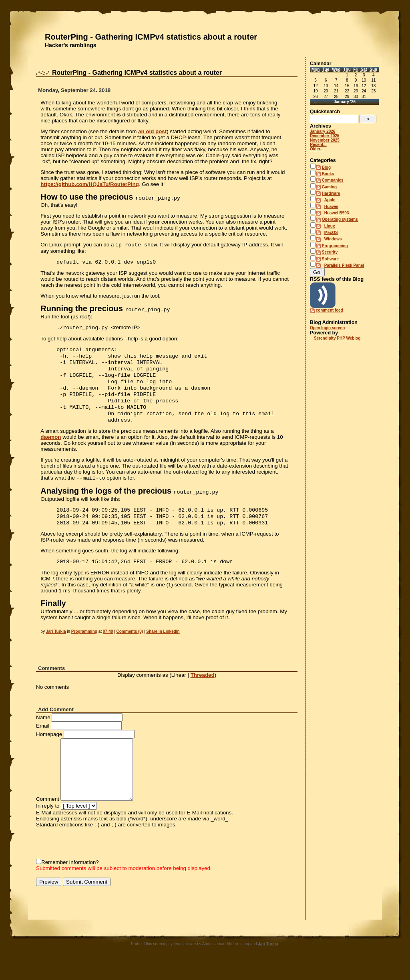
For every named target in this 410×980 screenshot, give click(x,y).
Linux (330, 226)
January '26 (345, 102)
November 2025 (325, 140)
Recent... (318, 145)
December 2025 (325, 136)
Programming (84, 647)
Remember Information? (70, 878)
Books (328, 174)
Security (330, 252)
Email (43, 742)
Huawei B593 (337, 213)
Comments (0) (130, 647)
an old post (152, 131)
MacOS (331, 233)
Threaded (203, 691)
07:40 (108, 647)
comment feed (330, 310)
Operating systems (340, 219)
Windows (333, 239)
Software (330, 259)
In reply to (48, 822)
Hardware (331, 193)
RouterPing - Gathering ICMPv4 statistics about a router (151, 37)
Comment (48, 815)
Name (43, 733)
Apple (330, 200)
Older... (317, 149)
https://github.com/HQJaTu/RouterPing (90, 184)
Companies (333, 180)
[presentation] (97, 859)
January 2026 (323, 131)
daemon (51, 449)
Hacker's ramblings (71, 45)
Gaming (329, 187)
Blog (326, 167)
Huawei (331, 207)
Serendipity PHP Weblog (337, 338)
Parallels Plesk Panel (344, 265)
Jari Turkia (56, 647)
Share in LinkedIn (163, 647)
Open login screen (327, 328)
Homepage (49, 750)
